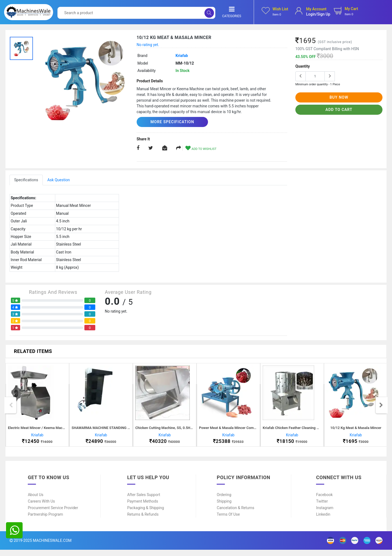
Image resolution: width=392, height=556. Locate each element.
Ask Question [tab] (59, 180)
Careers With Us (41, 507)
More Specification (168, 122)
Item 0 (277, 15)
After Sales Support (144, 501)
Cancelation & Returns (235, 514)
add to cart (339, 110)
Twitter (322, 507)
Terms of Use (228, 521)
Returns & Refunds (143, 521)
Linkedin (323, 521)
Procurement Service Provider (53, 514)
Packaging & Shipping (146, 514)
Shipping (224, 507)
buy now (339, 97)
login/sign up (318, 14)
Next (381, 408)
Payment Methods (143, 507)
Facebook (324, 501)
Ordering (224, 501)
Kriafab (182, 56)
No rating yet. (148, 45)
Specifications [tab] (26, 180)
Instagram (325, 514)
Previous (11, 408)
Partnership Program (45, 521)
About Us (36, 501)
